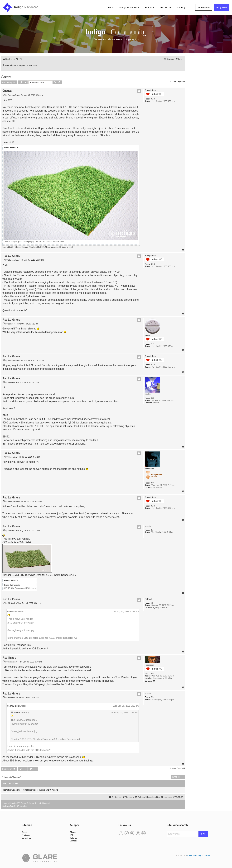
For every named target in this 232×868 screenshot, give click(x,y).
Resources (166, 7)
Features (150, 7)
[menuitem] (19, 59)
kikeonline (149, 469)
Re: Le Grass (11, 256)
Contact (73, 841)
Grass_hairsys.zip (12, 585)
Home (111, 7)
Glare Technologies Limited (199, 856)
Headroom (149, 665)
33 (152, 603)
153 (152, 530)
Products (26, 835)
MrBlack (148, 599)
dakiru (148, 335)
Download (204, 7)
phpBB (16, 803)
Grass (6, 77)
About (24, 832)
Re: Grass (9, 658)
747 (152, 344)
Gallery (181, 7)
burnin (148, 526)
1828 (153, 99)
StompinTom (150, 90)
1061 (152, 674)
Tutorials (74, 838)
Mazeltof (23, 806)
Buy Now (222, 7)
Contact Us (26, 838)
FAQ (72, 835)
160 (152, 483)
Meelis (148, 394)
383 (152, 398)
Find (203, 834)
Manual (73, 832)
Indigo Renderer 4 (129, 7)
